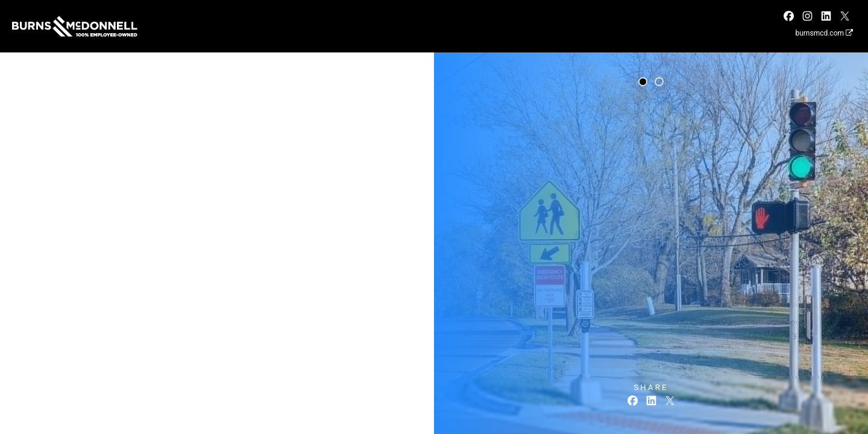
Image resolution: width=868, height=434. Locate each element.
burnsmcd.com (824, 33)
